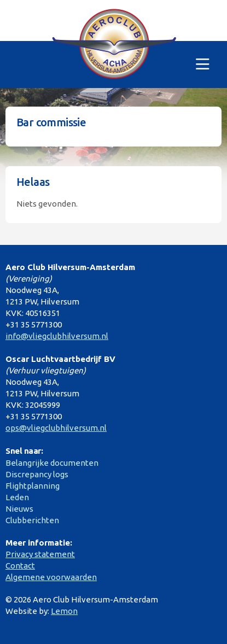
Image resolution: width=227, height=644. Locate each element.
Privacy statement (40, 554)
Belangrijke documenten (52, 463)
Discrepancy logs (37, 474)
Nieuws (19, 509)
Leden (17, 497)
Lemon (64, 611)
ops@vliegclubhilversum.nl (56, 428)
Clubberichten (32, 520)
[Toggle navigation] (203, 65)
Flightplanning (33, 486)
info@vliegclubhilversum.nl (57, 336)
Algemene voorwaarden (51, 577)
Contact (20, 566)
